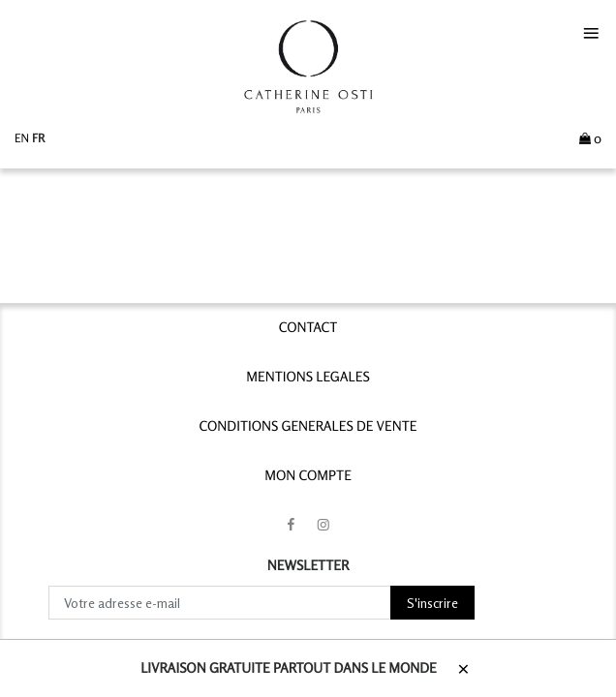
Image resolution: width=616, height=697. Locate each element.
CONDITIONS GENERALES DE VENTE (308, 426)
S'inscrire (432, 603)
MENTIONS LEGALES (308, 377)
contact (308, 328)
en (23, 138)
